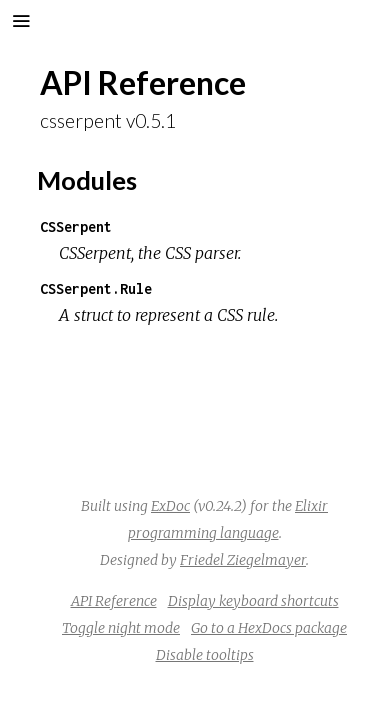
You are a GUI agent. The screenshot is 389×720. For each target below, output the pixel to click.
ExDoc (170, 506)
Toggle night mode (121, 628)
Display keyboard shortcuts (253, 601)
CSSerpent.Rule (96, 288)
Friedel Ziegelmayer (243, 560)
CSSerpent (76, 226)
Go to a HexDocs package (269, 628)
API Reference (114, 601)
